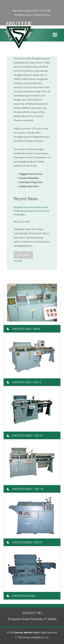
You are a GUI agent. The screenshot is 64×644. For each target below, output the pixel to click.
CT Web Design (23, 637)
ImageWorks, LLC (40, 637)
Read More (23, 255)
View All (18, 261)
